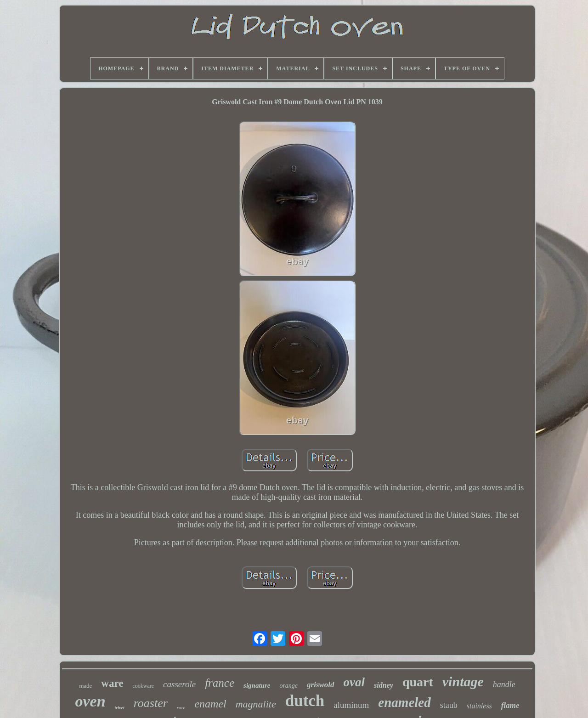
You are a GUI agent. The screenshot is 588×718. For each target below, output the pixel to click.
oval (354, 682)
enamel (210, 704)
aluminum (351, 705)
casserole (179, 684)
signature (257, 685)
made (85, 686)
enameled (404, 702)
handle (504, 684)
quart (418, 682)
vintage (463, 681)
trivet (120, 708)
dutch (305, 701)
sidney (384, 685)
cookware (143, 686)
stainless (479, 706)
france (220, 683)
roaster (151, 703)
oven (90, 701)
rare (181, 707)
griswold (321, 685)
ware (112, 683)
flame (510, 705)
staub (449, 705)
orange (288, 686)
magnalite (256, 704)
